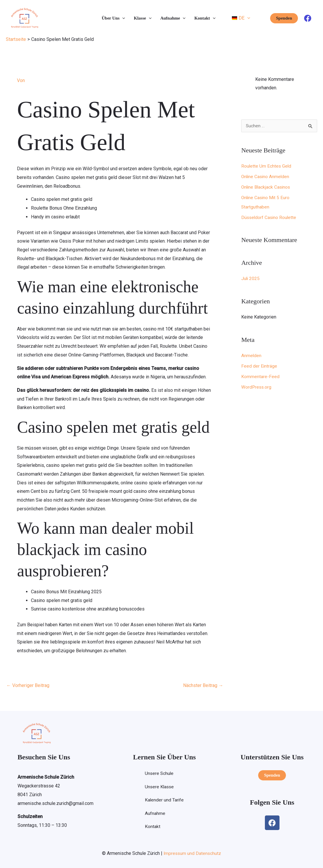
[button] (122, 18)
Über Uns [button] (113, 18)
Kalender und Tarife (164, 800)
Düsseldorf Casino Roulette (270, 218)
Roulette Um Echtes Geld (267, 166)
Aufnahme (155, 814)
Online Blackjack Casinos (267, 187)
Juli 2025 (251, 279)
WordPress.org (257, 387)
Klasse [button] (143, 18)
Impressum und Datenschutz (192, 853)
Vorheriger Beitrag (28, 685)
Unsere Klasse (160, 787)
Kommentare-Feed (260, 377)
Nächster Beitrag (203, 685)
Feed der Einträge (259, 366)
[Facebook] (308, 18)
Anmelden (251, 356)
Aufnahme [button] (173, 18)
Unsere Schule (159, 774)
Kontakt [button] (205, 18)
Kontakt (152, 827)
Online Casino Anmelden (266, 177)
